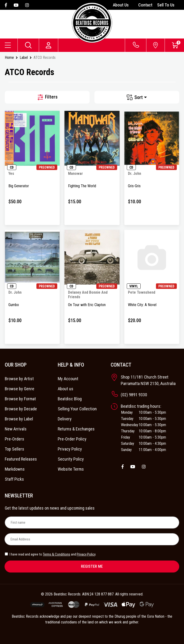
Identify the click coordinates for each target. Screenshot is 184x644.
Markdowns (15, 469)
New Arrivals (16, 429)
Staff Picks (14, 479)
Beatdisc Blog (70, 399)
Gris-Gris (134, 186)
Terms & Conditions (57, 554)
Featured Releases (21, 459)
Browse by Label (19, 419)
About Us (121, 5)
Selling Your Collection (77, 409)
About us (66, 389)
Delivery (65, 419)
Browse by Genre (20, 389)
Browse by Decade (21, 409)
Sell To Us (166, 5)
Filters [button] (47, 97)
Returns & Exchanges (76, 429)
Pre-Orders (14, 439)
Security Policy (71, 459)
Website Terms (71, 469)
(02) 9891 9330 (134, 395)
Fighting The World (82, 186)
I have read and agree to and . (50, 554)
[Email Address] (92, 539)
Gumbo (14, 305)
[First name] (92, 523)
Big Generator (19, 186)
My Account (68, 379)
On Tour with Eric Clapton (87, 305)
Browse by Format (20, 399)
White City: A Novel (142, 305)
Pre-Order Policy (72, 439)
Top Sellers (14, 449)
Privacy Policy (70, 449)
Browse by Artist (19, 379)
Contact (145, 5)
